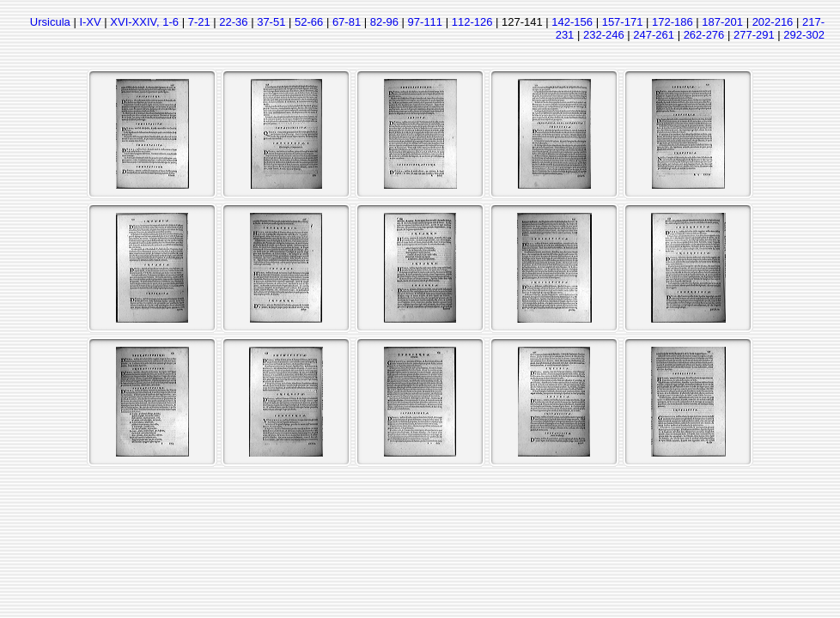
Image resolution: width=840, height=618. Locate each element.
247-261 (654, 35)
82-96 (384, 22)
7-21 (199, 22)
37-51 (271, 22)
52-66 (309, 22)
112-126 (472, 22)
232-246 (604, 35)
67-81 (347, 22)
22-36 (233, 22)
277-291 (754, 35)
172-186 (673, 22)
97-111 (425, 22)
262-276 (704, 35)
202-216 (773, 22)
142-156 (572, 22)
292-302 (804, 35)
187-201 (722, 22)
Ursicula (50, 22)
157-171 (623, 22)
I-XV (90, 22)
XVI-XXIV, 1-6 (144, 22)
